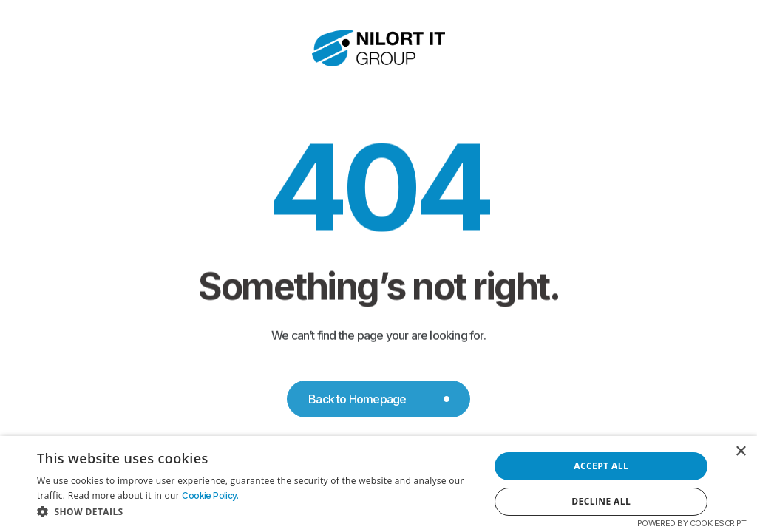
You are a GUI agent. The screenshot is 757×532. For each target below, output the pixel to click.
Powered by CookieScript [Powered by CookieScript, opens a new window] (692, 523)
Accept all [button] (601, 466)
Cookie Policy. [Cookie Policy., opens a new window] (210, 495)
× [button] (740, 452)
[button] (257, 512)
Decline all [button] (601, 501)
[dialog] (378, 484)
